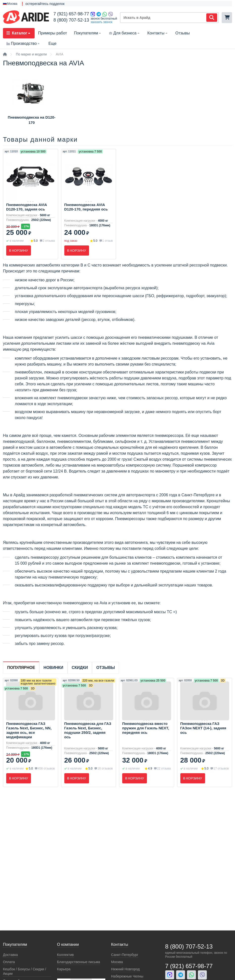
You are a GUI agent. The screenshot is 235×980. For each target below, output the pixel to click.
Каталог (19, 33)
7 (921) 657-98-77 (71, 14)
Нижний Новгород (125, 969)
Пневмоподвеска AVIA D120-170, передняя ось (86, 207)
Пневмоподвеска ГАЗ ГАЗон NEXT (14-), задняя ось (203, 728)
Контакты (158, 33)
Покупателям (88, 33)
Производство (23, 43)
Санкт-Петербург (125, 955)
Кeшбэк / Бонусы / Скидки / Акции (24, 971)
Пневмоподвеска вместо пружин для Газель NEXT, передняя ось (146, 728)
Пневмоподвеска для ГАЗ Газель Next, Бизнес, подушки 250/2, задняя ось (88, 730)
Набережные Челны (127, 976)
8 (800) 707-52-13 (71, 20)
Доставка (10, 955)
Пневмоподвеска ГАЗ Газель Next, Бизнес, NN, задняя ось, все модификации (29, 730)
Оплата (9, 962)
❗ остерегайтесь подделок (42, 4)
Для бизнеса (125, 33)
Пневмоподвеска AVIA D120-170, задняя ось (27, 207)
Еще (53, 43)
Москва (117, 962)
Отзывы (183, 33)
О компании (68, 944)
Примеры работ (53, 33)
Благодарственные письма (79, 962)
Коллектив (66, 955)
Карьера (64, 969)
